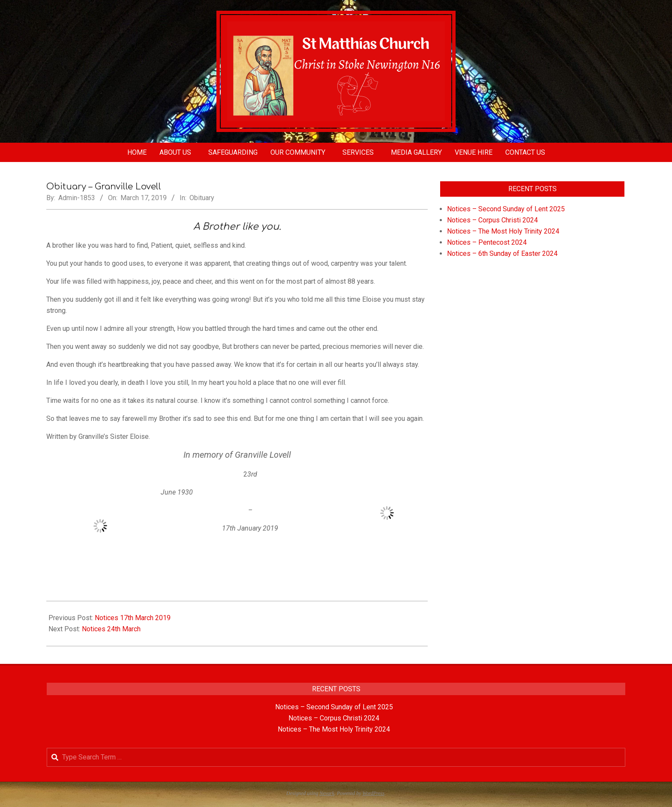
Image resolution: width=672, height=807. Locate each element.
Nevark (327, 793)
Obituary (202, 198)
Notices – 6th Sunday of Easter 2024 (502, 253)
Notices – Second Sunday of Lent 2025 (506, 209)
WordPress (373, 793)
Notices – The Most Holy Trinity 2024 (503, 231)
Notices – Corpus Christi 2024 (492, 220)
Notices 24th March (111, 629)
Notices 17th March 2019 (133, 618)
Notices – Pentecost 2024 (487, 242)
